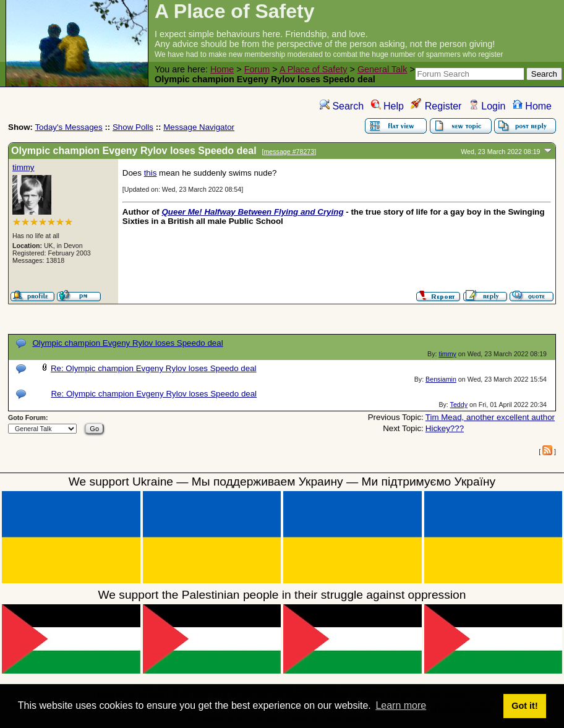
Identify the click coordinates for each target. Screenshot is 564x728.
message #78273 (289, 152)
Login (487, 106)
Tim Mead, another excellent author (490, 417)
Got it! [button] (524, 706)
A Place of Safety (314, 69)
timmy (23, 167)
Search (342, 106)
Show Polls (133, 127)
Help (387, 106)
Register (436, 106)
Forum (257, 69)
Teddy (459, 405)
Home (222, 69)
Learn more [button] (401, 705)
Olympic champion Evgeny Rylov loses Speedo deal (127, 343)
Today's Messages (68, 127)
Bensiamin (441, 379)
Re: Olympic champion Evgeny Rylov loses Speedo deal (154, 368)
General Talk (382, 69)
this (151, 173)
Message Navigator (199, 127)
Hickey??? (445, 428)
